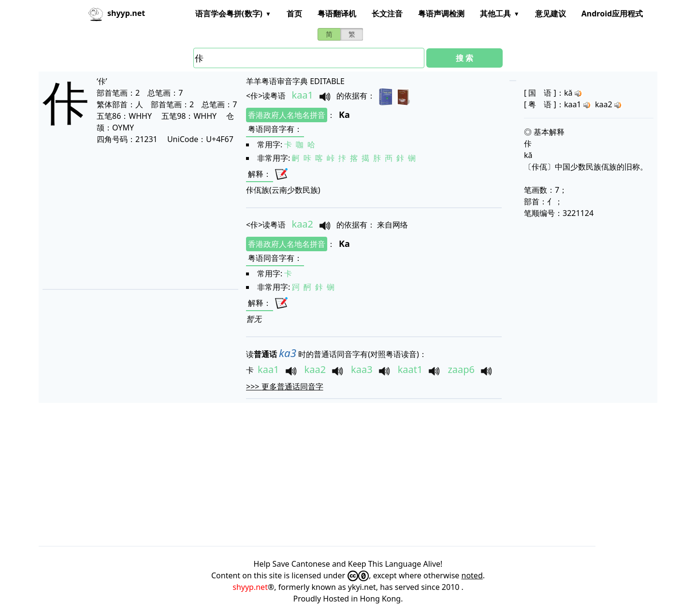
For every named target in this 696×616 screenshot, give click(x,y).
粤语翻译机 (337, 14)
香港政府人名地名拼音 (287, 115)
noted (472, 575)
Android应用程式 (612, 14)
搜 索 (464, 58)
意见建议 (551, 14)
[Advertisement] (138, 216)
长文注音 (387, 14)
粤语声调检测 (441, 14)
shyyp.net (250, 587)
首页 (294, 14)
